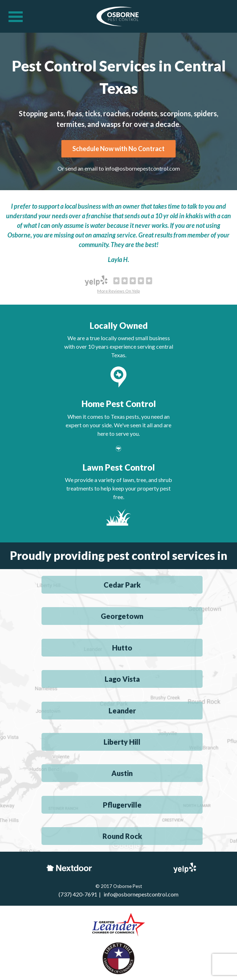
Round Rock (122, 836)
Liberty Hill (122, 742)
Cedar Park (122, 585)
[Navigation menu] (16, 17)
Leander (122, 711)
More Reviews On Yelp (118, 291)
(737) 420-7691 (78, 894)
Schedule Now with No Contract (118, 149)
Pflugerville (122, 805)
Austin (122, 773)
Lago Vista (122, 679)
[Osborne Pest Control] (118, 17)
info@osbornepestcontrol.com (142, 168)
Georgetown (122, 616)
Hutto (122, 648)
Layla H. (118, 259)
